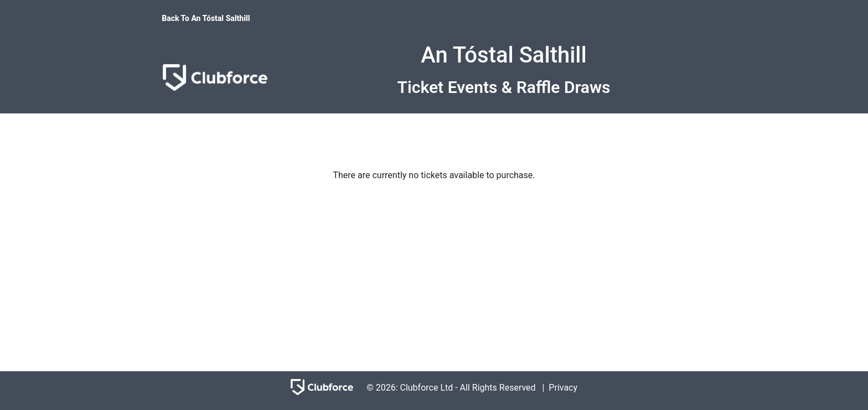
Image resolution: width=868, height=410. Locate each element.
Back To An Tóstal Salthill (206, 18)
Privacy (563, 388)
